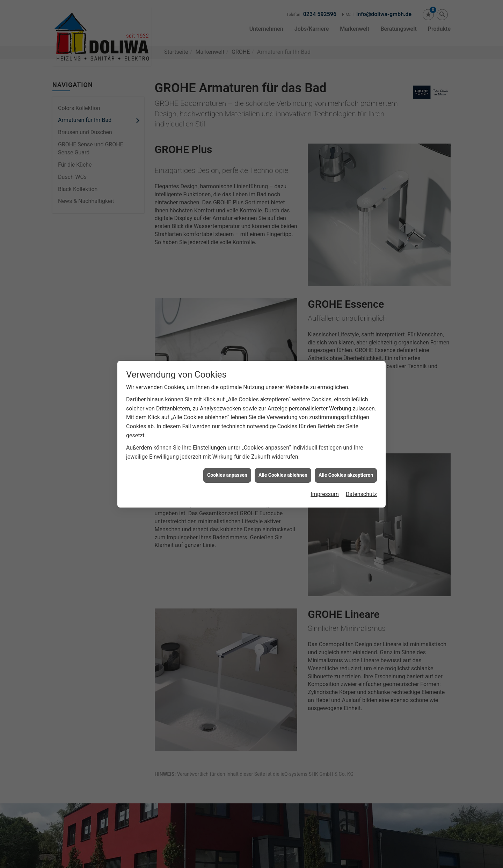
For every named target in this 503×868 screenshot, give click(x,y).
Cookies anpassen (227, 463)
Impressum (325, 482)
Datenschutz (361, 482)
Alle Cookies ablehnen (283, 463)
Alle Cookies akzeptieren (346, 463)
